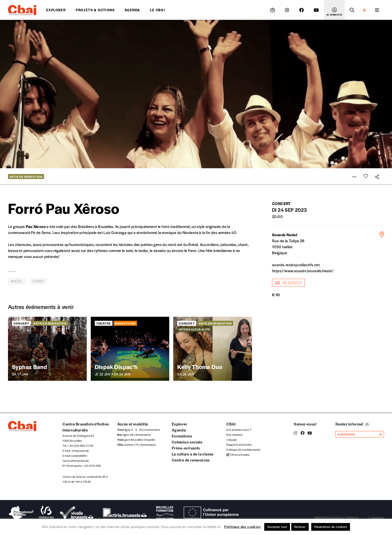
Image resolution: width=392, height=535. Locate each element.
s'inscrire (347, 434)
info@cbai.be (81, 450)
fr (365, 10)
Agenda (132, 10)
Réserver (288, 283)
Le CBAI (157, 10)
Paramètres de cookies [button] (331, 527)
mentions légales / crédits (336, 517)
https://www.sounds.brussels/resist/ (303, 271)
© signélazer (376, 517)
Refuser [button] (300, 527)
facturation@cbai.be (76, 460)
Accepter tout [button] (277, 527)
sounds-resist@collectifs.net (296, 265)
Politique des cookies (242, 526)
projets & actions (95, 10)
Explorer (56, 10)
